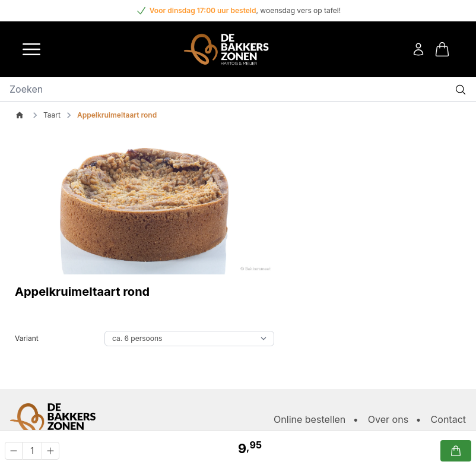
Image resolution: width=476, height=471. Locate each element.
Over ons (388, 419)
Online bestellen (310, 419)
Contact (448, 419)
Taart (52, 115)
